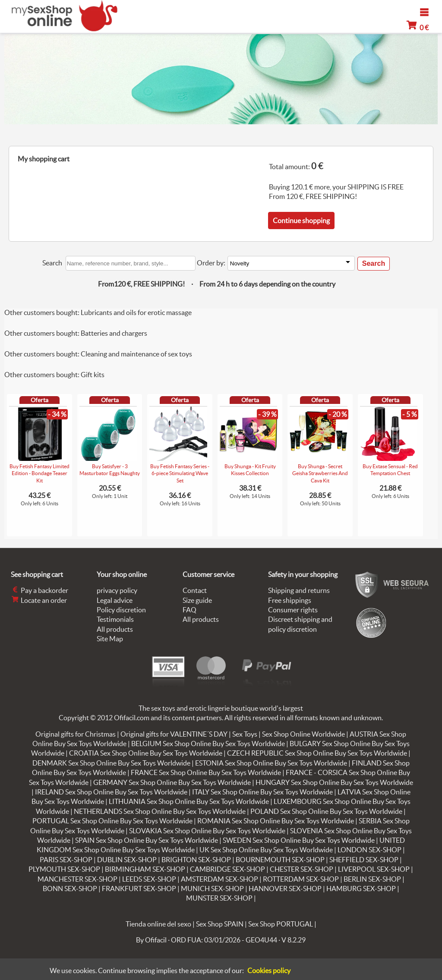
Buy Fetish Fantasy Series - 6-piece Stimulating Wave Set (180, 474)
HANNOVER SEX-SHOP (285, 889)
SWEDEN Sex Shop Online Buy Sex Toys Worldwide (299, 840)
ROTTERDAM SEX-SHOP (301, 879)
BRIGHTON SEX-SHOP (196, 860)
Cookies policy (269, 971)
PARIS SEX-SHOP (66, 860)
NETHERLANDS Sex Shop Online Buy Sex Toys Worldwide (160, 811)
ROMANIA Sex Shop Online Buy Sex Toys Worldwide (276, 821)
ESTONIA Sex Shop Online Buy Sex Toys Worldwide (271, 763)
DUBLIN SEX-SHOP (127, 860)
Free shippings (290, 600)
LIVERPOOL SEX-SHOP (374, 869)
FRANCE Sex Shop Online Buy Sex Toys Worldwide (206, 772)
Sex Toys (245, 734)
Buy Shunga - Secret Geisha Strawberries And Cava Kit (320, 474)
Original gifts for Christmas (76, 734)
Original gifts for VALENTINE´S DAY (174, 734)
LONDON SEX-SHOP (369, 850)
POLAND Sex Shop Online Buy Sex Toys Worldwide (326, 811)
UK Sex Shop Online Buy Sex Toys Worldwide (266, 850)
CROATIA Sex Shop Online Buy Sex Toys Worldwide (146, 753)
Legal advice (115, 600)
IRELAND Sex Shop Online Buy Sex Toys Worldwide (111, 792)
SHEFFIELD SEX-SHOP (364, 860)
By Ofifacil (151, 940)
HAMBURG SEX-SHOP (361, 889)
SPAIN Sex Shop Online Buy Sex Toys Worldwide (147, 840)
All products (115, 629)
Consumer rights (293, 610)
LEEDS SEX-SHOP (149, 879)
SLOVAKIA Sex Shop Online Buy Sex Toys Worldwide (207, 831)
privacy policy (117, 590)
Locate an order (39, 600)
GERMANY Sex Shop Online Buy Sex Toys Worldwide (172, 782)
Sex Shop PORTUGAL (281, 924)
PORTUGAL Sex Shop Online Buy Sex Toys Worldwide (112, 821)
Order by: (211, 263)
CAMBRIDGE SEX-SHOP (227, 869)
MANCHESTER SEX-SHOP (77, 879)
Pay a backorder (39, 590)
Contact (195, 590)
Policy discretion (121, 610)
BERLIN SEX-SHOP (372, 879)
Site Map (110, 639)
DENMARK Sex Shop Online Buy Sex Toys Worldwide (111, 763)
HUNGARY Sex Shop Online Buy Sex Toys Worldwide (334, 782)
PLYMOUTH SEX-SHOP (64, 869)
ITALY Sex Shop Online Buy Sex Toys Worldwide (262, 792)
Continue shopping (301, 221)
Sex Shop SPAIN (220, 924)
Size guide (197, 600)
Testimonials (115, 619)
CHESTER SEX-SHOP (302, 869)
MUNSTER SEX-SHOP (219, 898)
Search (52, 263)
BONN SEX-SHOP (70, 889)
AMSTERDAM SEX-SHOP (219, 879)
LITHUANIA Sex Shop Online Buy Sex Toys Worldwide (189, 801)
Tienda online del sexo (158, 924)
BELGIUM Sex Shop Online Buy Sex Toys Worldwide (208, 744)
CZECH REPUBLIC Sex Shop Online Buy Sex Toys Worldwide (317, 753)
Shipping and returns (299, 590)
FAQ (189, 610)
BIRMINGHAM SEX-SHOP (145, 869)
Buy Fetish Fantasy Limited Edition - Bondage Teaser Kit (39, 474)
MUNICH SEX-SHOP (212, 889)
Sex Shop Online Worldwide (303, 734)
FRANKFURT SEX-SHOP (139, 889)
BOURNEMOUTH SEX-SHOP (280, 860)
